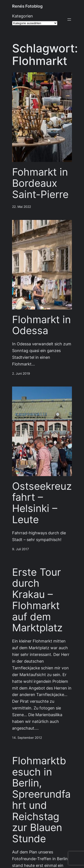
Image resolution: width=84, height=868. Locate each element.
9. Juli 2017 (20, 549)
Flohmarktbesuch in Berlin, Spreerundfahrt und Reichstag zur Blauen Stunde (41, 800)
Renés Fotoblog (27, 6)
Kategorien (23, 16)
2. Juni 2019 (21, 374)
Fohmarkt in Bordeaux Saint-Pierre (40, 183)
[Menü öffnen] (69, 19)
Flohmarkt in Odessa (41, 325)
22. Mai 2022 (22, 207)
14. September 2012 (27, 738)
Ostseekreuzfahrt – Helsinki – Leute (42, 503)
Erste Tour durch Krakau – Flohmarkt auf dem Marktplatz (37, 600)
